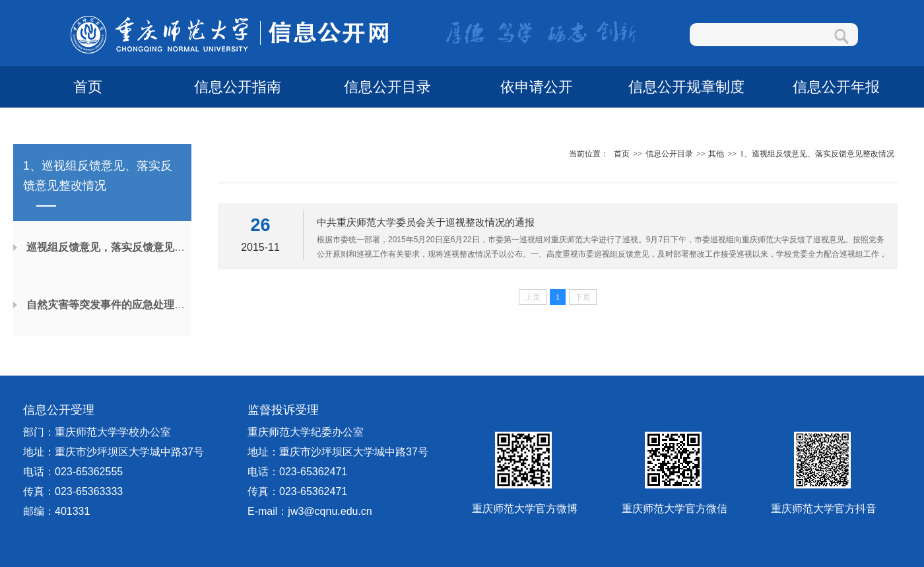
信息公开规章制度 (686, 87)
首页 (88, 87)
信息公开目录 (387, 87)
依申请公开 (537, 87)
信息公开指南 (238, 87)
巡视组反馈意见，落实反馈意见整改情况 (121, 247)
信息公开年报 (836, 87)
